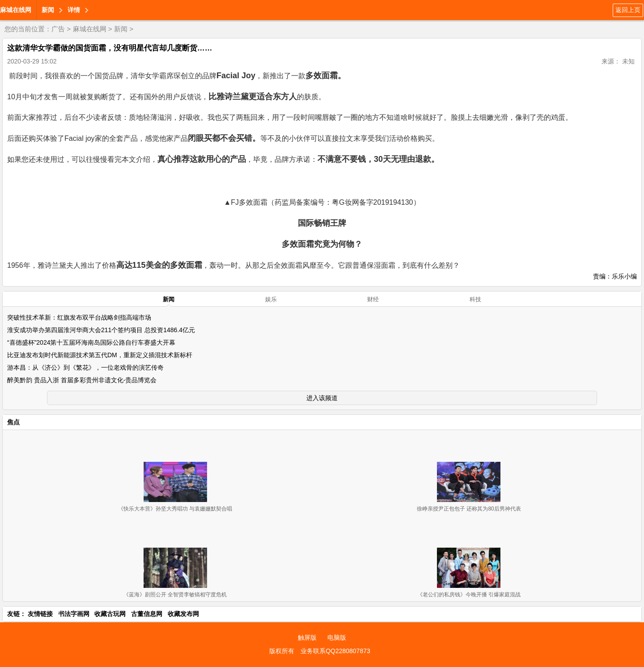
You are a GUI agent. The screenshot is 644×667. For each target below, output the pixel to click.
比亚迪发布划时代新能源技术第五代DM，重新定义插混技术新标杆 (100, 355)
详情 (74, 10)
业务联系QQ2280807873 (335, 651)
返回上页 (628, 10)
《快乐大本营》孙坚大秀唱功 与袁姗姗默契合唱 (175, 509)
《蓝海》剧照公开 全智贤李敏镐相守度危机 (175, 595)
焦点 (13, 422)
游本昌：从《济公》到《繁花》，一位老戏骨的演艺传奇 (85, 367)
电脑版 (337, 637)
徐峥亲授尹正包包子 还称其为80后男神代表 (469, 509)
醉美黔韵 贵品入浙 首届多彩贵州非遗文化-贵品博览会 (82, 380)
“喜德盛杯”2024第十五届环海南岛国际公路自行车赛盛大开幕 (91, 342)
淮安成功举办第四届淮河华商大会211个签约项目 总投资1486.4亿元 (101, 330)
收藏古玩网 (110, 614)
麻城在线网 (16, 10)
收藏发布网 (183, 614)
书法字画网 (74, 614)
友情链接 (40, 614)
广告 (58, 29)
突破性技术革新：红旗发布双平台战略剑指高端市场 (79, 317)
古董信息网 (147, 614)
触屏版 (307, 637)
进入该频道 (322, 398)
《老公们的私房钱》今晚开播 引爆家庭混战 (469, 595)
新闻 (48, 10)
